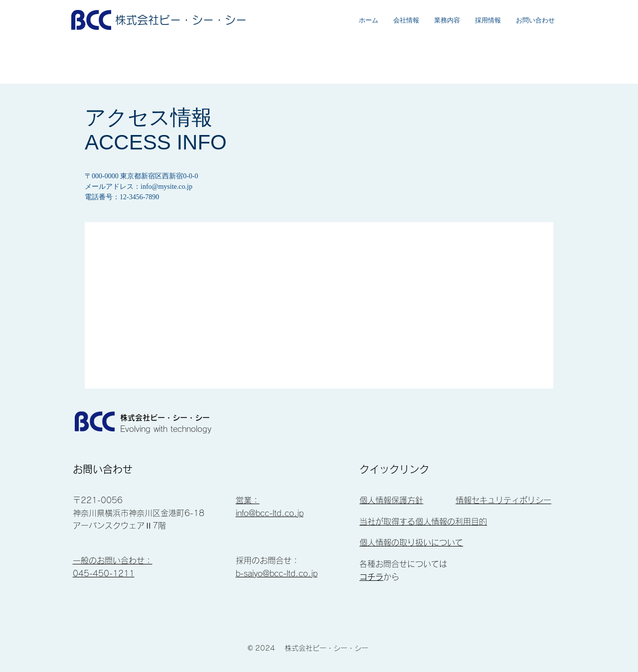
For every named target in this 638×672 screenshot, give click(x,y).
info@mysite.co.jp (166, 187)
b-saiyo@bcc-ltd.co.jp (277, 573)
